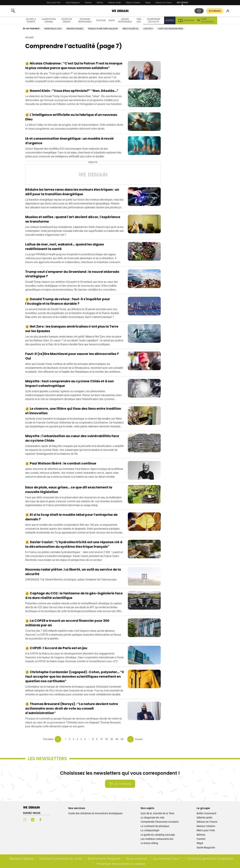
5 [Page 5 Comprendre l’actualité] (81, 739)
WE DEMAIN (182, 3)
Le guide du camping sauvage (158, 835)
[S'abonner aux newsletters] (199, 11)
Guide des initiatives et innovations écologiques (95, 813)
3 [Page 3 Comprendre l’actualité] (73, 739)
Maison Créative (133, 3)
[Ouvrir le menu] (13, 11)
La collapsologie (150, 830)
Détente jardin (204, 817)
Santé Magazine (73, 3)
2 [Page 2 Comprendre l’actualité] (70, 739)
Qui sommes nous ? (167, 859)
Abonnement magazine (104, 859)
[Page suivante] (135, 739)
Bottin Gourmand (206, 813)
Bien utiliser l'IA (131, 29)
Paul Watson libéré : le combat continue (61, 463)
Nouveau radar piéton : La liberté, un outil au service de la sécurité (73, 572)
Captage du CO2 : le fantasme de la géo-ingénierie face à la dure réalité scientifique (74, 596)
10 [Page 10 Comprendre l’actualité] (101, 739)
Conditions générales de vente (61, 859)
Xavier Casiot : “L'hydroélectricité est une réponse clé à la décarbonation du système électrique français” (74, 544)
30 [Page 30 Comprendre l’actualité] (112, 739)
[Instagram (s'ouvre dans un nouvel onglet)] (25, 820)
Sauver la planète (31, 20)
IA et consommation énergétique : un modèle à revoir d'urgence (70, 141)
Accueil (29, 37)
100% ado (139, 20)
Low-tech (148, 29)
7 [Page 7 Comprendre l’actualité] (89, 739)
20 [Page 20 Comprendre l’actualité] (106, 739)
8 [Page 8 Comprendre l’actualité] (93, 739)
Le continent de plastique (155, 826)
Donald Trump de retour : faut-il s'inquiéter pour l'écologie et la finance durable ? (68, 301)
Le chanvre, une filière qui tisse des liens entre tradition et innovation (73, 411)
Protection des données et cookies (121, 864)
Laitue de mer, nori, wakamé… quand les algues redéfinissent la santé (65, 247)
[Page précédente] (52, 739)
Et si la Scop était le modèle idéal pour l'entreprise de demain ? (71, 517)
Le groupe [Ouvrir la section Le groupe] (203, 808)
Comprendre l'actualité (154, 20)
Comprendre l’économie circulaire (160, 822)
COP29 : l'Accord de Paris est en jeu (56, 648)
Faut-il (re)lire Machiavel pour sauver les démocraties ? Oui (72, 356)
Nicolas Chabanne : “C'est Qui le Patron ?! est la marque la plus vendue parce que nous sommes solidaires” (74, 66)
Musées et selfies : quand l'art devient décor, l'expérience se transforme (73, 219)
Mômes (100, 3)
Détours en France (164, 3)
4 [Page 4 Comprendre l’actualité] (77, 739)
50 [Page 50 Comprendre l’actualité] (122, 739)
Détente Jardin (115, 3)
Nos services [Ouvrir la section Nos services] (77, 808)
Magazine (186, 20)
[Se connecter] (228, 11)
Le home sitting (149, 843)
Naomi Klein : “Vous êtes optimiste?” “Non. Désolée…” (72, 91)
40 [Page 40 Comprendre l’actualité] (117, 739)
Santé (112, 20)
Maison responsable (125, 20)
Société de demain (67, 20)
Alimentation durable (49, 20)
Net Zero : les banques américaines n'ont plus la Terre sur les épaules (72, 329)
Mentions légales (22, 859)
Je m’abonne (215, 11)
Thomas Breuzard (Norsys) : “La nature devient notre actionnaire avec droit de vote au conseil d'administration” (72, 708)
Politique (101, 20)
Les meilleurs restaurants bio (157, 839)
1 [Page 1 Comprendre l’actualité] (66, 739)
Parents (88, 3)
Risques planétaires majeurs (103, 29)
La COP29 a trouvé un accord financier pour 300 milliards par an (67, 623)
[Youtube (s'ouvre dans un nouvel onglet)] (48, 820)
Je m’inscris (120, 784)
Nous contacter (137, 859)
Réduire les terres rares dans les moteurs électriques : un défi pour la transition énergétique (72, 192)
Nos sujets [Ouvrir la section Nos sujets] (147, 808)
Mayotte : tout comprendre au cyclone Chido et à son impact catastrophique (70, 383)
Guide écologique (205, 20)
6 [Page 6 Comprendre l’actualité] (85, 739)
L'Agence (170, 20)
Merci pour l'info (54, 3)
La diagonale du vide (152, 817)
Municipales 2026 (53, 29)
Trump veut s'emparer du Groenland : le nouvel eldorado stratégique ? (72, 274)
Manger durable (75, 29)
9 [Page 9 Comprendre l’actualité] (97, 739)
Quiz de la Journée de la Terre (157, 813)
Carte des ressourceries (170, 29)
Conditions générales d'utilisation (210, 859)
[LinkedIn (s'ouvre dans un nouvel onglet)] (33, 820)
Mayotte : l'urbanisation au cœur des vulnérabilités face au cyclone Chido (72, 438)
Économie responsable (85, 20)
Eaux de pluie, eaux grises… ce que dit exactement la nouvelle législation (69, 490)
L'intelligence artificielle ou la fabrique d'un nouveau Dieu (71, 117)
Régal (148, 3)
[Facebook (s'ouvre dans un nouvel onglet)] (40, 820)
